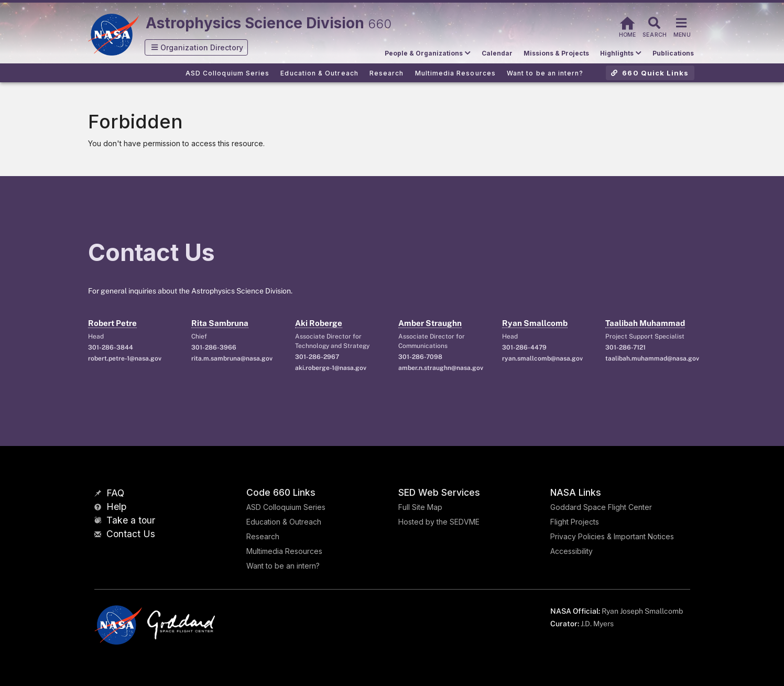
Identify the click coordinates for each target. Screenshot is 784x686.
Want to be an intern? (283, 566)
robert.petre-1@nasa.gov (125, 358)
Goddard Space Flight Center (601, 507)
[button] (197, 47)
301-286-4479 (524, 347)
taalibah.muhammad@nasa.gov (651, 358)
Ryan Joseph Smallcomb (642, 611)
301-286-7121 (625, 347)
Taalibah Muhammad (645, 323)
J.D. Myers (597, 624)
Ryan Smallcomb (535, 323)
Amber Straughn (430, 323)
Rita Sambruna (220, 323)
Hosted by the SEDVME (439, 522)
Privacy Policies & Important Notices (612, 536)
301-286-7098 (420, 357)
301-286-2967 (317, 357)
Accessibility (571, 551)
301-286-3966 (214, 347)
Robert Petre (112, 323)
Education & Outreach (284, 522)
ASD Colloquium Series (286, 507)
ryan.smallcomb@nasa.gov (542, 358)
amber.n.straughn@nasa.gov (441, 368)
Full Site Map (420, 507)
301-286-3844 (111, 347)
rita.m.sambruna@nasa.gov (232, 358)
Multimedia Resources (284, 551)
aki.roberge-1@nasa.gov (331, 368)
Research (263, 536)
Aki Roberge (319, 323)
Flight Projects (575, 522)
